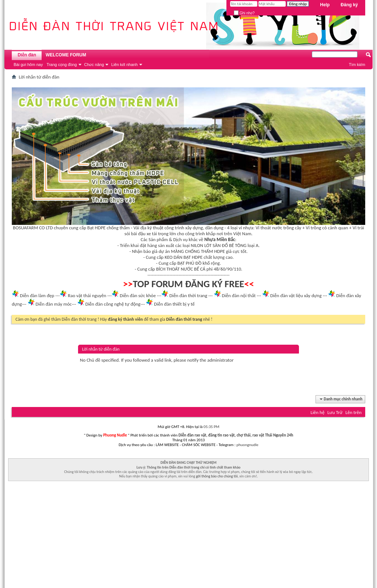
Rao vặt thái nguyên (87, 295)
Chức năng (94, 65)
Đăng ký (349, 5)
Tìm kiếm (357, 65)
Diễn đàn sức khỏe (138, 295)
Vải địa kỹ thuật (148, 228)
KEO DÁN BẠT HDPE (184, 257)
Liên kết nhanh (124, 65)
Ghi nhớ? (244, 13)
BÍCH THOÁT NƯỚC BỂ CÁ (181, 269)
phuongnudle (247, 445)
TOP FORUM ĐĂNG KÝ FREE (189, 284)
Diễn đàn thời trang (188, 295)
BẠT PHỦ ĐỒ (190, 263)
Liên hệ (317, 412)
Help (325, 5)
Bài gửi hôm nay (28, 65)
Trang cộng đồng (61, 65)
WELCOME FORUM (66, 55)
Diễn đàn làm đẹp (37, 295)
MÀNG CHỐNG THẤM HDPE (198, 251)
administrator (221, 360)
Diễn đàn (27, 55)
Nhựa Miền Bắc (220, 239)
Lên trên (353, 412)
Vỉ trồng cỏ (316, 228)
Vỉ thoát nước (269, 228)
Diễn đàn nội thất (239, 295)
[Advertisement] (188, 536)
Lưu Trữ (335, 412)
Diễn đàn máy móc (53, 304)
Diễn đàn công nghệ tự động (113, 304)
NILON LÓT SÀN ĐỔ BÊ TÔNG (219, 245)
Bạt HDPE (96, 228)
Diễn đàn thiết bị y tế (174, 304)
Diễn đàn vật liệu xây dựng (296, 295)
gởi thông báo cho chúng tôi (217, 476)
